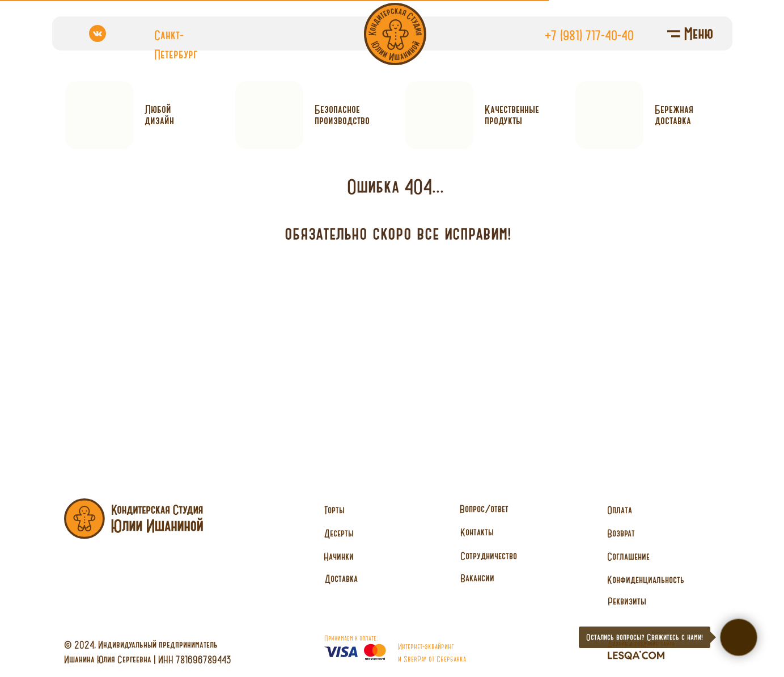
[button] (489, 556)
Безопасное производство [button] (342, 115)
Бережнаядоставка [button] (674, 115)
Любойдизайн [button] (159, 115)
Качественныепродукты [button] (512, 115)
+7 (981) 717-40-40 (589, 35)
